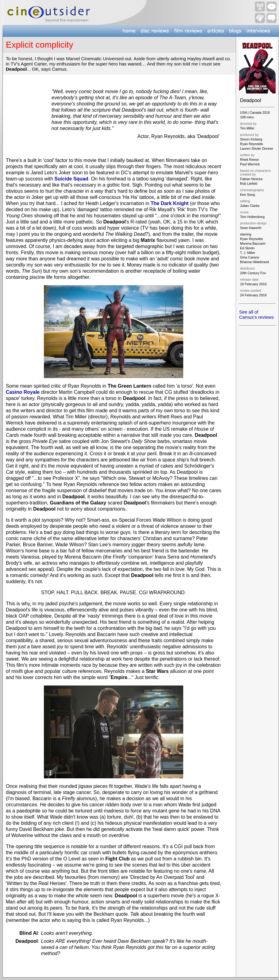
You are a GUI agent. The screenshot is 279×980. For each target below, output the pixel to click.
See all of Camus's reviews (256, 314)
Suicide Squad (71, 179)
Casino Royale (23, 392)
